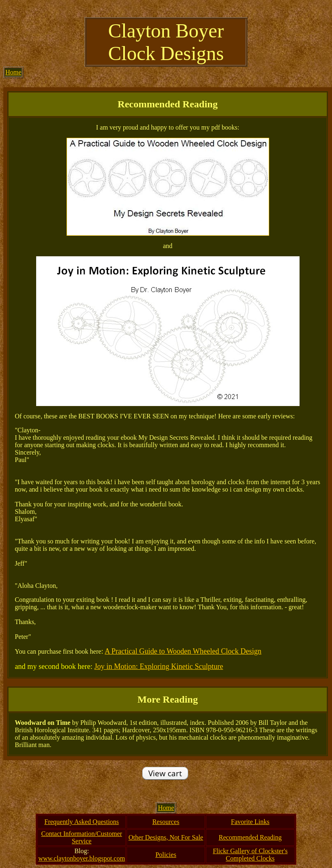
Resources (166, 822)
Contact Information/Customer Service (82, 837)
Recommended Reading (250, 837)
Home (13, 72)
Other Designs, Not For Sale (166, 837)
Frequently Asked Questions (82, 822)
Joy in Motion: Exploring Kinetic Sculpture (158, 666)
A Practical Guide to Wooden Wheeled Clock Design (183, 651)
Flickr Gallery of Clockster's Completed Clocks (250, 855)
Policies (166, 855)
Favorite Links (250, 822)
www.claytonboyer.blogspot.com (82, 858)
